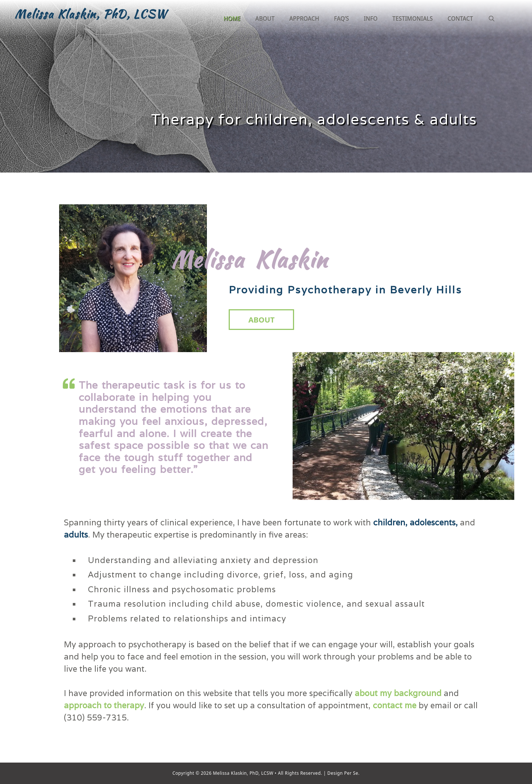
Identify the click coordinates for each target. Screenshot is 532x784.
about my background (398, 693)
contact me (396, 705)
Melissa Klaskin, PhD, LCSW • (245, 773)
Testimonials (412, 18)
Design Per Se (342, 773)
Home (232, 18)
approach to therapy (104, 705)
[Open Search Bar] (491, 18)
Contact (461, 18)
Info (371, 18)
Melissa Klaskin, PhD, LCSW (91, 14)
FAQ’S (342, 18)
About (265, 18)
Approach (304, 18)
